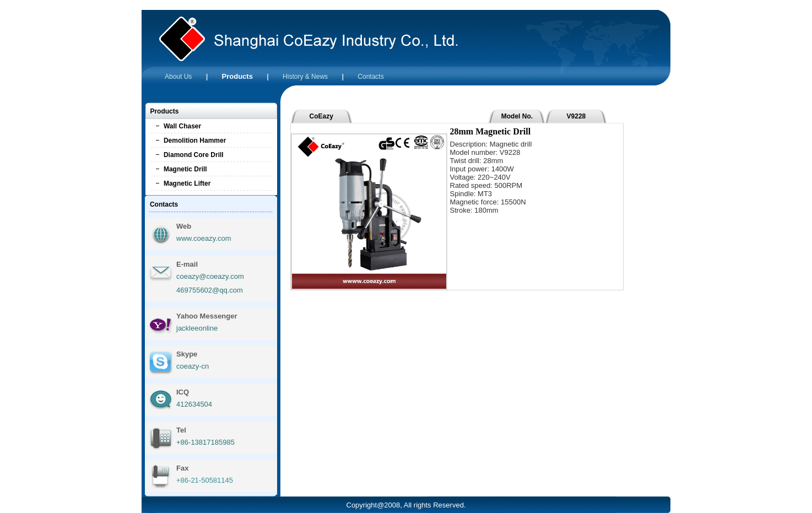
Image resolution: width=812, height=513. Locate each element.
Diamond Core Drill (194, 155)
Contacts (370, 77)
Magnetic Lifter (187, 183)
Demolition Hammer (195, 141)
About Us (178, 77)
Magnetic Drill (185, 169)
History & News (305, 77)
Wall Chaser (182, 126)
